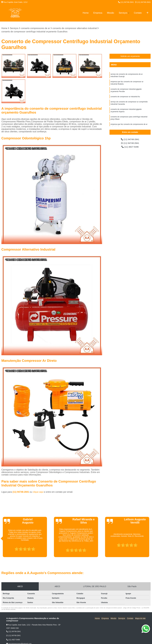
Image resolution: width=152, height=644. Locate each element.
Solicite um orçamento (130, 56)
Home (86, 13)
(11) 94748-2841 (126, 2)
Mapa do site (140, 619)
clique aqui (38, 492)
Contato (138, 13)
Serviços (123, 13)
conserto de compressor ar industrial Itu (125, 98)
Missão (111, 13)
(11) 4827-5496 (130, 147)
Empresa (98, 13)
